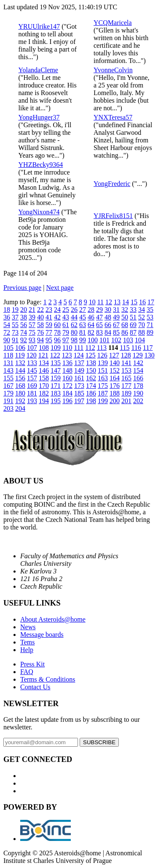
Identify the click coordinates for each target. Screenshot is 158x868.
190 (138, 393)
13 (117, 302)
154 (138, 370)
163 (103, 378)
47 (99, 317)
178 (138, 386)
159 (56, 378)
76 (40, 332)
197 (79, 401)
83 (99, 332)
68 (125, 325)
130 (150, 355)
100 (93, 340)
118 (8, 355)
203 (8, 408)
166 (138, 378)
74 (24, 332)
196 (67, 401)
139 (103, 363)
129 (138, 355)
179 (8, 393)
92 (24, 340)
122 (55, 355)
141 (126, 363)
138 (91, 363)
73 (15, 332)
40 (40, 317)
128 (126, 355)
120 (32, 355)
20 (24, 310)
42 (57, 317)
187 (103, 393)
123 (67, 355)
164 (115, 378)
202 (138, 401)
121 (43, 355)
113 (102, 348)
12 (109, 302)
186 (91, 393)
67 (116, 325)
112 (90, 348)
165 (126, 378)
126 (102, 355)
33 (133, 310)
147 (56, 370)
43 (66, 317)
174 (91, 386)
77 (49, 332)
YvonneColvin (113, 70)
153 (126, 370)
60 (57, 325)
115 (125, 348)
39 (32, 317)
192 (20, 401)
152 (115, 370)
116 (136, 348)
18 (7, 310)
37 (15, 317)
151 (103, 370)
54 (7, 325)
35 (150, 310)
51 (133, 317)
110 (67, 348)
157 (32, 378)
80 (74, 332)
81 (83, 332)
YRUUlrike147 (39, 26)
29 (99, 310)
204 (20, 408)
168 (20, 386)
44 (74, 317)
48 (108, 317)
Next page (60, 288)
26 (74, 310)
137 (79, 363)
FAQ (27, 672)
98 (74, 340)
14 (126, 302)
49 (116, 317)
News (28, 627)
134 (44, 363)
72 (7, 332)
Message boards (42, 635)
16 (142, 302)
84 (108, 332)
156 (20, 378)
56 (24, 325)
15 (134, 302)
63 (83, 325)
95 (49, 340)
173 (79, 386)
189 (126, 393)
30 (108, 310)
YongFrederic (112, 184)
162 (91, 378)
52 (142, 317)
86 (125, 332)
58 (40, 325)
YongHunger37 (39, 117)
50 (125, 317)
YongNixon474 (39, 212)
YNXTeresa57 (113, 117)
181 (32, 393)
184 (67, 393)
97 (66, 340)
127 (114, 355)
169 (32, 386)
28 (91, 310)
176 (115, 386)
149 (79, 370)
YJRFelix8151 (113, 216)
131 (8, 363)
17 (151, 302)
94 (40, 340)
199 (103, 401)
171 (56, 386)
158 (44, 378)
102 (116, 340)
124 (79, 355)
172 (67, 386)
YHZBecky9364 (41, 165)
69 (133, 325)
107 (32, 348)
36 (7, 317)
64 (91, 325)
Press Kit (32, 664)
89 (150, 332)
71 (150, 325)
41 (49, 317)
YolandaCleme (38, 70)
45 (83, 317)
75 (32, 332)
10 (92, 302)
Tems (27, 642)
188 (115, 393)
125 (91, 355)
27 (83, 310)
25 (66, 310)
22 (40, 310)
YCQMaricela (113, 23)
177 (126, 386)
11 (100, 302)
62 (74, 325)
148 (67, 370)
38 (24, 317)
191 (8, 401)
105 (8, 348)
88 (142, 332)
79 (66, 332)
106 (20, 348)
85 (116, 332)
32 (125, 310)
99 (83, 340)
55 (15, 325)
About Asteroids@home (53, 619)
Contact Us (35, 687)
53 (150, 317)
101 (104, 340)
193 (32, 401)
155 (8, 378)
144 (20, 370)
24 (57, 310)
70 (142, 325)
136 (67, 363)
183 (56, 393)
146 (44, 370)
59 (49, 325)
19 (15, 310)
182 (44, 393)
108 (44, 348)
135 (56, 363)
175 (103, 386)
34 (142, 310)
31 (116, 310)
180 (20, 393)
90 (7, 340)
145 (32, 370)
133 (32, 363)
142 (138, 363)
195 (56, 401)
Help (27, 650)
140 (115, 363)
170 (44, 386)
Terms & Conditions (48, 679)
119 (20, 355)
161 (79, 378)
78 (57, 332)
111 (79, 348)
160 (67, 378)
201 (126, 401)
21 (32, 310)
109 (56, 348)
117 (148, 348)
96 (57, 340)
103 (128, 340)
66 (108, 325)
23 (49, 310)
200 (115, 401)
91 (15, 340)
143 (8, 370)
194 (44, 401)
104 (140, 340)
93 (32, 340)
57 (32, 325)
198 (91, 401)
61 (66, 325)
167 (8, 386)
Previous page (22, 288)
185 (79, 393)
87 (133, 332)
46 (91, 317)
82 (91, 332)
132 (20, 363)
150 (91, 370)
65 (99, 325)
